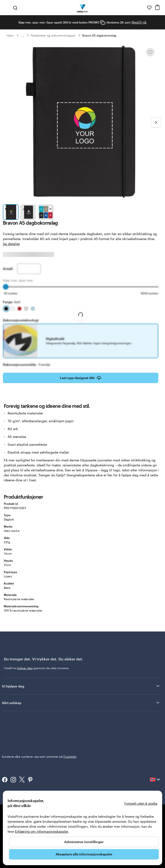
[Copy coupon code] (102, 23)
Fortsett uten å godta (141, 803)
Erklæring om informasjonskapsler (42, 831)
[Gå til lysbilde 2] (28, 212)
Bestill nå (139, 22)
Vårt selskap (81, 703)
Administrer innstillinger (84, 842)
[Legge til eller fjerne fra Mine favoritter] (150, 52)
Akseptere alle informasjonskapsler (84, 854)
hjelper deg (25, 668)
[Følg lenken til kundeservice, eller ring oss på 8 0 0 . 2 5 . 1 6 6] (143, 8)
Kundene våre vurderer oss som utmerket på (39, 757)
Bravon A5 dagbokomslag (99, 35)
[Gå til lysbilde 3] (46, 212)
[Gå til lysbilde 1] (11, 212)
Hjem (10, 35)
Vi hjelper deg (81, 686)
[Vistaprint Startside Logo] (83, 8)
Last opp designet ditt (81, 378)
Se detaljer (11, 244)
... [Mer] (23, 35)
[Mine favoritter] (149, 8)
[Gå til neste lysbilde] (156, 122)
